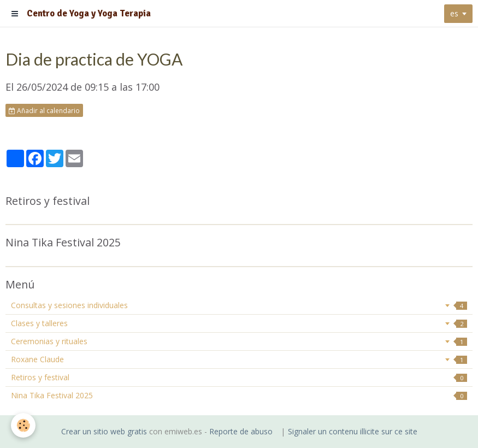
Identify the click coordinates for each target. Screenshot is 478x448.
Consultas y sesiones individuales (239, 305)
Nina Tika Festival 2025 (239, 395)
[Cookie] (23, 425)
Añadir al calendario (44, 110)
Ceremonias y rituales (239, 341)
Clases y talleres (239, 323)
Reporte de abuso (241, 431)
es (454, 13)
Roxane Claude (239, 359)
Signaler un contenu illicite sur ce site (353, 431)
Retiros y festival (239, 377)
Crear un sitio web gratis (104, 431)
